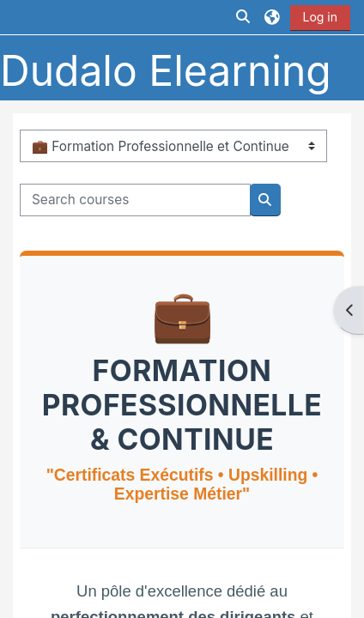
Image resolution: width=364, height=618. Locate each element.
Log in (321, 17)
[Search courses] (135, 200)
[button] (244, 17)
